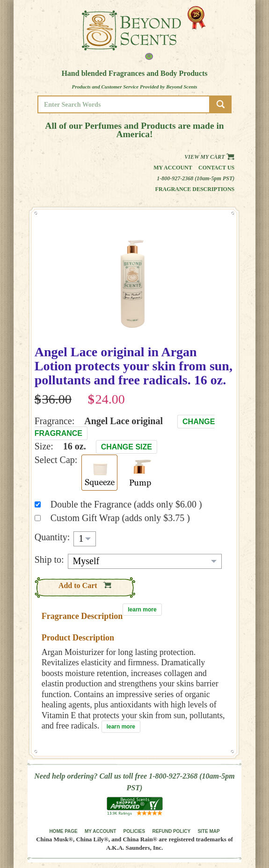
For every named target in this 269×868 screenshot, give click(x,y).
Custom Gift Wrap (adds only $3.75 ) (120, 518)
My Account (173, 168)
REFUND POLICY (171, 831)
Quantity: (52, 537)
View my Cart (209, 157)
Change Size (127, 447)
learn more (142, 610)
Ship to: (49, 559)
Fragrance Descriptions (195, 189)
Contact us (216, 168)
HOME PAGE (63, 831)
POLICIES (134, 831)
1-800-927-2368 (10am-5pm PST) (196, 178)
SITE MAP (208, 831)
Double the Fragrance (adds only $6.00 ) (126, 504)
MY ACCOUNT (100, 831)
